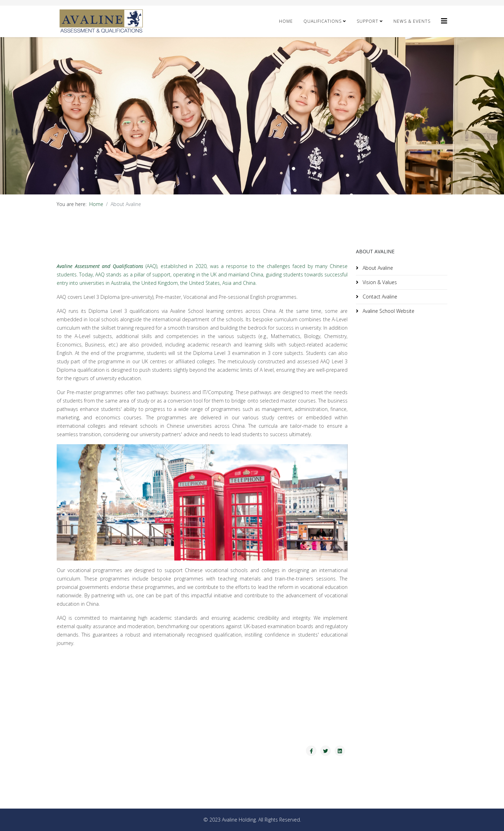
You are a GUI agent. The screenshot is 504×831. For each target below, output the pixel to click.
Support (367, 21)
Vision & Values (379, 282)
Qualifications (323, 21)
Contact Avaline (379, 297)
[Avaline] (444, 21)
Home (286, 21)
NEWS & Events (412, 21)
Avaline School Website (388, 311)
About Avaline (377, 268)
